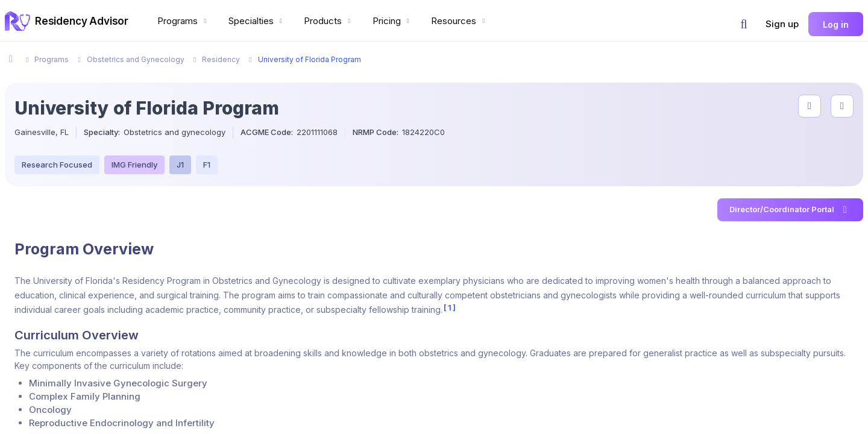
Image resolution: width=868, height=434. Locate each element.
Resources (459, 21)
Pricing (392, 21)
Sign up (782, 24)
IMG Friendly (134, 165)
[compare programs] (842, 106)
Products (329, 21)
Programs (183, 21)
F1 (207, 165)
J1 (180, 165)
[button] (744, 24)
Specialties (257, 21)
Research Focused (57, 165)
